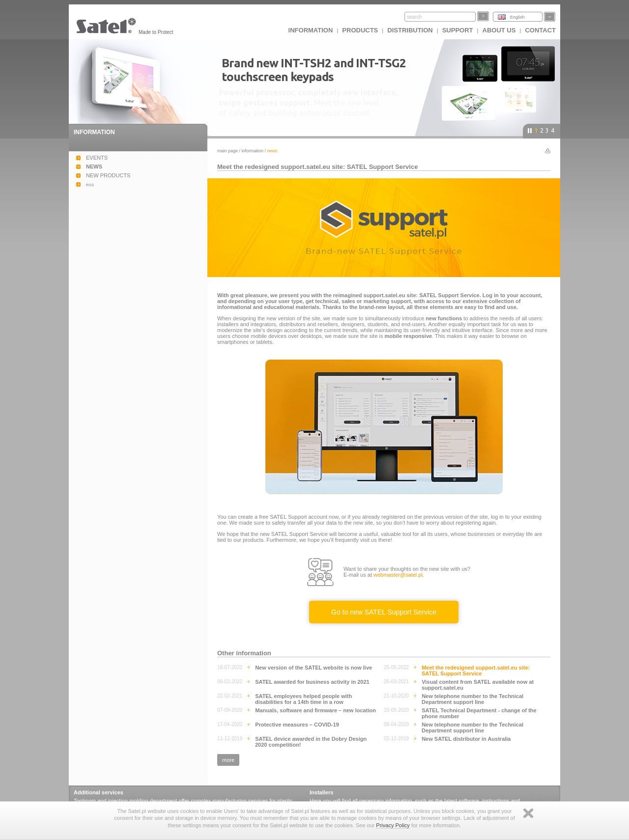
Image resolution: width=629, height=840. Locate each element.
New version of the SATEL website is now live (314, 668)
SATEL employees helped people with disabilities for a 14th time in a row (303, 699)
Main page (228, 151)
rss (90, 184)
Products (360, 30)
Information (253, 151)
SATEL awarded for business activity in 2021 (312, 682)
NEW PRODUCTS (108, 175)
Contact (540, 30)
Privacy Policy (393, 825)
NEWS (94, 167)
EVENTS (97, 158)
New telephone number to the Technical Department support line (472, 699)
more (228, 760)
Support (458, 30)
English (517, 17)
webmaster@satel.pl (398, 575)
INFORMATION (311, 30)
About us (499, 30)
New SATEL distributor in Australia (466, 739)
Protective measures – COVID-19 (297, 725)
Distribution (410, 30)
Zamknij (528, 813)
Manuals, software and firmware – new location (315, 710)
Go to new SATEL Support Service (384, 612)
